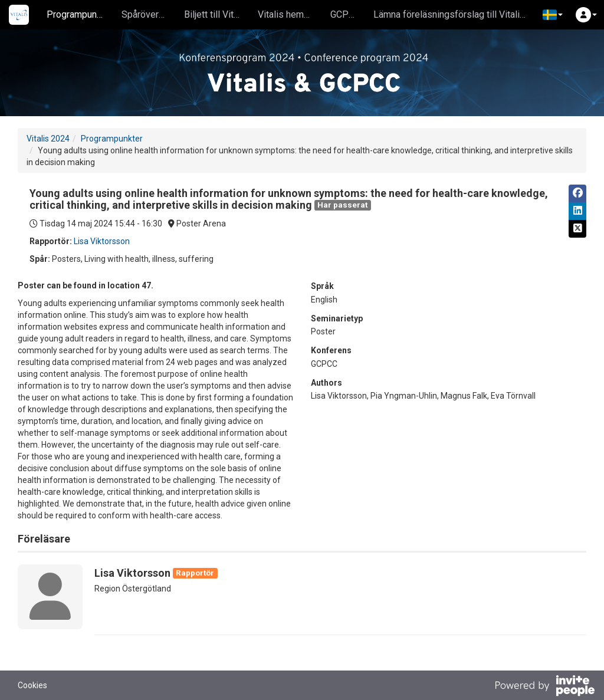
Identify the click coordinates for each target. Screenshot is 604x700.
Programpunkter (80, 14)
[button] (553, 15)
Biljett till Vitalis (216, 14)
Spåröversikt (148, 14)
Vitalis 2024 (48, 139)
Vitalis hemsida (290, 14)
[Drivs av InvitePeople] (544, 687)
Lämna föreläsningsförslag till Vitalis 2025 (455, 14)
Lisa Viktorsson (102, 241)
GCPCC (345, 14)
